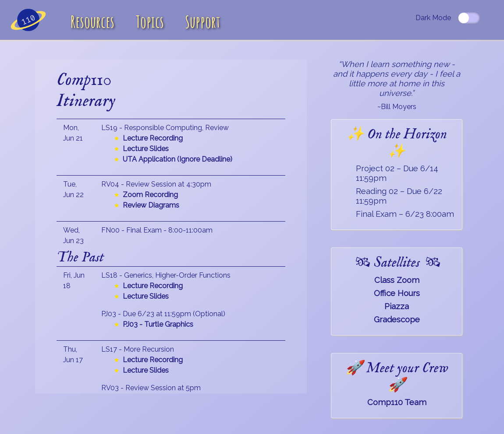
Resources (92, 22)
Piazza (397, 306)
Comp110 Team (397, 402)
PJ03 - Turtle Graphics (158, 324)
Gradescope (397, 319)
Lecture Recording (153, 138)
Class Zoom (397, 280)
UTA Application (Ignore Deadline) (177, 159)
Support (203, 22)
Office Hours (397, 293)
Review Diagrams (151, 205)
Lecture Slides (146, 149)
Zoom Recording (150, 195)
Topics (150, 22)
